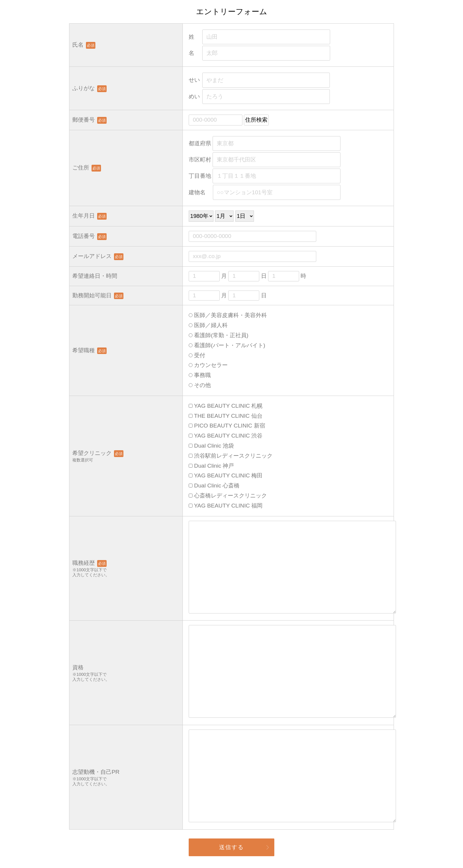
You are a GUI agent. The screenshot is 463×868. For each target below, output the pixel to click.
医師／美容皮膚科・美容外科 (228, 315)
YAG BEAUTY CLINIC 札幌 (226, 406)
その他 (200, 385)
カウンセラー (208, 365)
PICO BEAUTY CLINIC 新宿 (227, 426)
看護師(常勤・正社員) (219, 335)
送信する (231, 847)
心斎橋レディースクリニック (228, 496)
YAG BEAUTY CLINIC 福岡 (226, 506)
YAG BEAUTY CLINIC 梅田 (226, 475)
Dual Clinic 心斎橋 (214, 486)
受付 (197, 355)
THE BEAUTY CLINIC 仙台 (226, 416)
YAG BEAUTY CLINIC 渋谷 (226, 436)
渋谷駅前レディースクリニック (231, 456)
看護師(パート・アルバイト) (227, 345)
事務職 (200, 375)
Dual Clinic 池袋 (211, 446)
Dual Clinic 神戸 (211, 466)
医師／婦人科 (208, 325)
